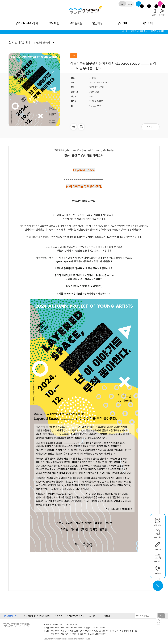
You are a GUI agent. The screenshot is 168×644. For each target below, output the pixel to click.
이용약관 (58, 616)
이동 (161, 616)
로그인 (154, 15)
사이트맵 (106, 616)
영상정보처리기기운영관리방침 (37, 616)
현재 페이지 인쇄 (81, 127)
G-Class (139, 4)
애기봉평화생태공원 (153, 4)
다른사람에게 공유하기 (74, 127)
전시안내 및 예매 (41, 43)
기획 (74, 56)
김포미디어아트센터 (146, 4)
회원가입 (162, 15)
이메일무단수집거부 (76, 616)
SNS (160, 4)
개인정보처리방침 (11, 616)
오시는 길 (93, 616)
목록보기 (150, 127)
